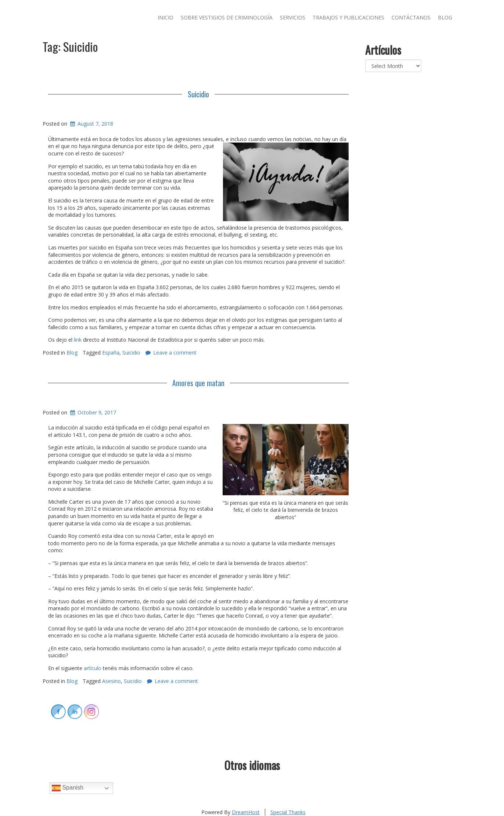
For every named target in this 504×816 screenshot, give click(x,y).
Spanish (68, 788)
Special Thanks (288, 812)
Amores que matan (198, 383)
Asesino (111, 681)
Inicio (165, 17)
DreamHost (246, 812)
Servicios (293, 17)
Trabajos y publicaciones (348, 17)
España (111, 353)
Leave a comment (175, 353)
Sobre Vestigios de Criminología (227, 17)
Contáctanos (411, 17)
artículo (93, 668)
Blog (445, 17)
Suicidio (198, 94)
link (78, 340)
